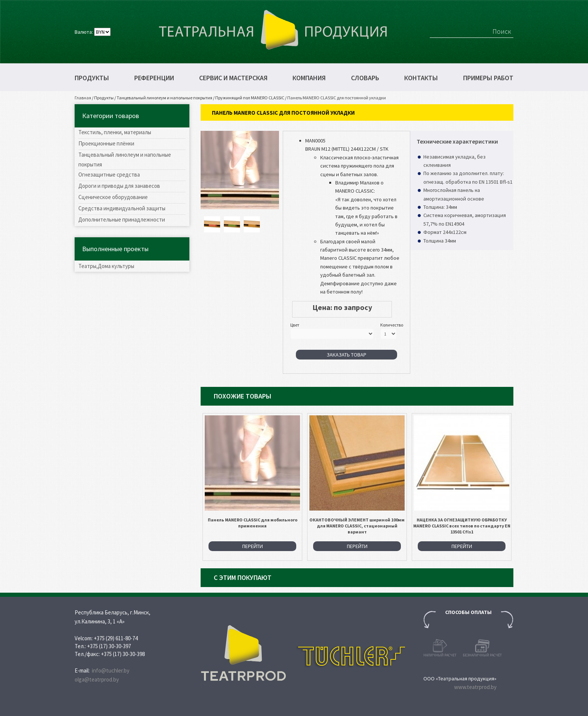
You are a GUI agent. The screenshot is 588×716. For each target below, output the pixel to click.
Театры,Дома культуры (106, 266)
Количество (392, 325)
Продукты (92, 78)
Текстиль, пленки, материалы (115, 132)
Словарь (365, 78)
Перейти (253, 546)
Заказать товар (346, 355)
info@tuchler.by (111, 670)
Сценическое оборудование (113, 197)
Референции (154, 78)
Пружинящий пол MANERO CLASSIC (250, 98)
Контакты (421, 78)
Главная (83, 98)
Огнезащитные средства (109, 175)
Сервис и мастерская (233, 78)
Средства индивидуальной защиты (122, 208)
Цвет (295, 325)
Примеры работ (488, 78)
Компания (309, 78)
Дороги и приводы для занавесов (119, 186)
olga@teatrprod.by (97, 679)
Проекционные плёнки (106, 143)
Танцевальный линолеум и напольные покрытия (164, 98)
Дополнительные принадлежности (122, 219)
